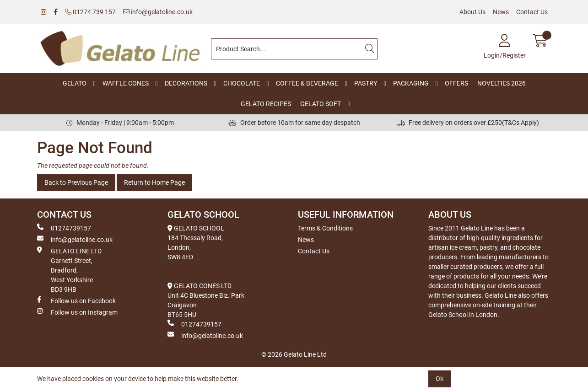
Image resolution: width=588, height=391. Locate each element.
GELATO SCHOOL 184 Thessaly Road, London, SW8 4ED (196, 243)
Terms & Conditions (325, 228)
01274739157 (64, 228)
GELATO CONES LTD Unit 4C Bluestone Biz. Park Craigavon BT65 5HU (206, 300)
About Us (472, 12)
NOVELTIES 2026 (502, 83)
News (501, 12)
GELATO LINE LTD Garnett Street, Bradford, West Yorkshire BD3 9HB (69, 270)
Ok (440, 379)
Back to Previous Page (76, 182)
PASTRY (366, 83)
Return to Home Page (154, 182)
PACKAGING (411, 83)
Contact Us (532, 12)
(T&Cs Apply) (521, 123)
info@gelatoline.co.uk (158, 12)
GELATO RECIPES (266, 104)
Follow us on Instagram (77, 312)
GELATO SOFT (321, 104)
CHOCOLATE (242, 83)
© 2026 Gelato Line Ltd (294, 354)
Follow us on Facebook (76, 300)
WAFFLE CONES (126, 83)
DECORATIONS (186, 83)
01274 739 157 (90, 12)
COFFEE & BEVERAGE (307, 83)
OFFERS (456, 83)
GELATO (75, 83)
